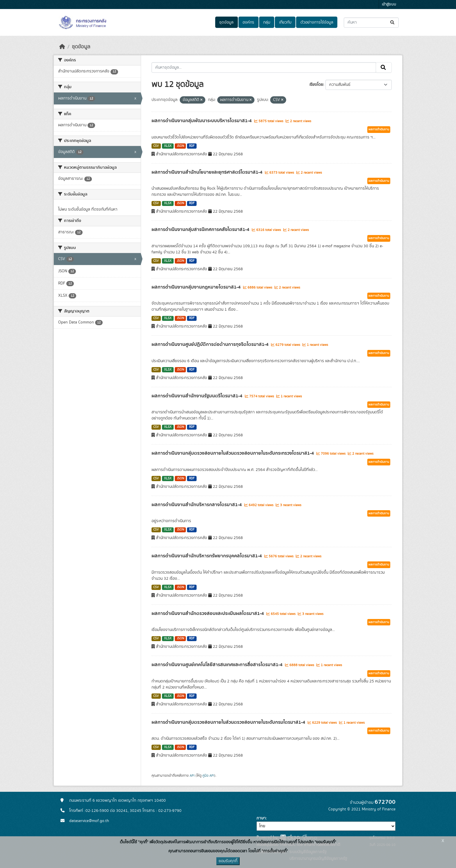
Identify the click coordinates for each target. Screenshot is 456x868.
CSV (156, 146)
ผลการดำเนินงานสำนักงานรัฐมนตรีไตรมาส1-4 (197, 396)
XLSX (168, 146)
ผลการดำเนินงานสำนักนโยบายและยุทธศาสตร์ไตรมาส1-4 (207, 172)
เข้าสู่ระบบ (389, 5)
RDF (192, 146)
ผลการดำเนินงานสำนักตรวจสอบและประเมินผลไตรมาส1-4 (208, 613)
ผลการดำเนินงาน (379, 129)
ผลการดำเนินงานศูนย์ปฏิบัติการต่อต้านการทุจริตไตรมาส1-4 (211, 344)
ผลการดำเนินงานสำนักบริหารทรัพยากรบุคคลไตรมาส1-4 (207, 556)
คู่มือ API (208, 775)
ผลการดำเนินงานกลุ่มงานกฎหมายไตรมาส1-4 (197, 287)
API (192, 775)
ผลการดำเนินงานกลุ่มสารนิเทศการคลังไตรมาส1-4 (201, 230)
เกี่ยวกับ (285, 22)
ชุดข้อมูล (226, 22)
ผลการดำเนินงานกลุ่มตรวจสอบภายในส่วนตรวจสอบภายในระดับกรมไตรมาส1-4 (229, 722)
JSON (180, 146)
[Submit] (393, 23)
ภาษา (261, 818)
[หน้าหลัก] (62, 47)
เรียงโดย (316, 85)
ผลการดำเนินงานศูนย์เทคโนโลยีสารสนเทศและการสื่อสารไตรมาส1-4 (218, 665)
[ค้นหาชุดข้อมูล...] (371, 23)
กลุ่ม (267, 22)
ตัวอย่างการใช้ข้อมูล (317, 22)
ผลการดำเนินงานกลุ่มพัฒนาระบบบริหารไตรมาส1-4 (202, 121)
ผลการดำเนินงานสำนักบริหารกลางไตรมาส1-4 (197, 505)
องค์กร (248, 22)
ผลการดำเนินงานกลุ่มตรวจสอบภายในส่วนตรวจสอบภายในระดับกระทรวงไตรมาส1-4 (233, 453)
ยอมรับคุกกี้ (228, 861)
